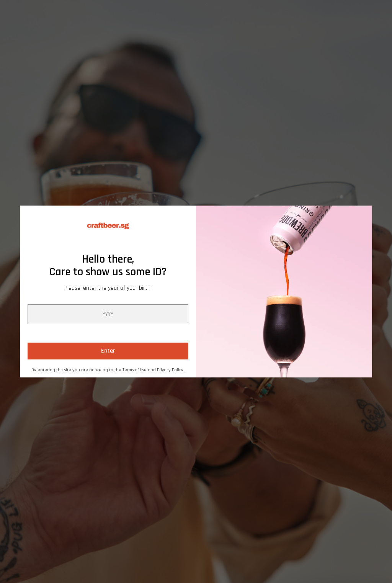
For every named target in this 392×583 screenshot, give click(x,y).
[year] (108, 314)
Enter (108, 351)
